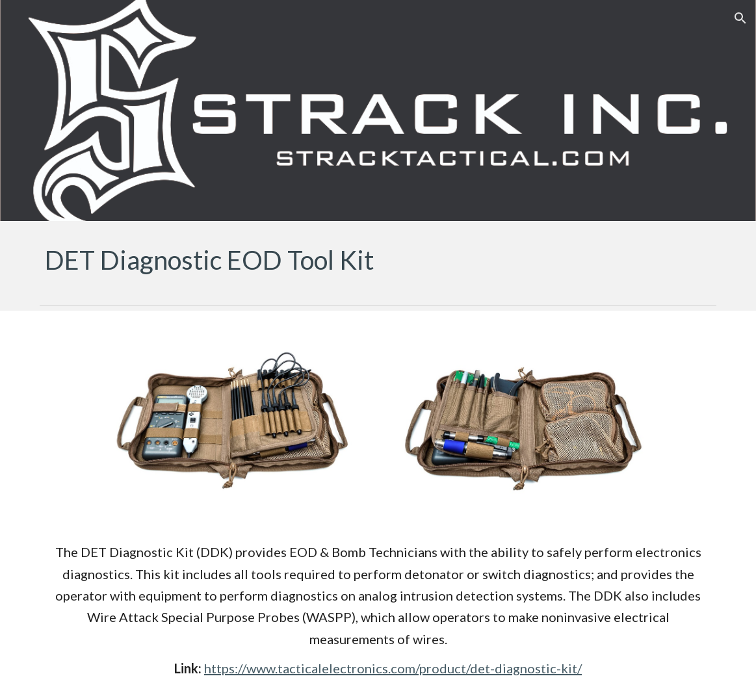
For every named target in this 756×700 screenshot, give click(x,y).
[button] (740, 18)
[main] (378, 260)
